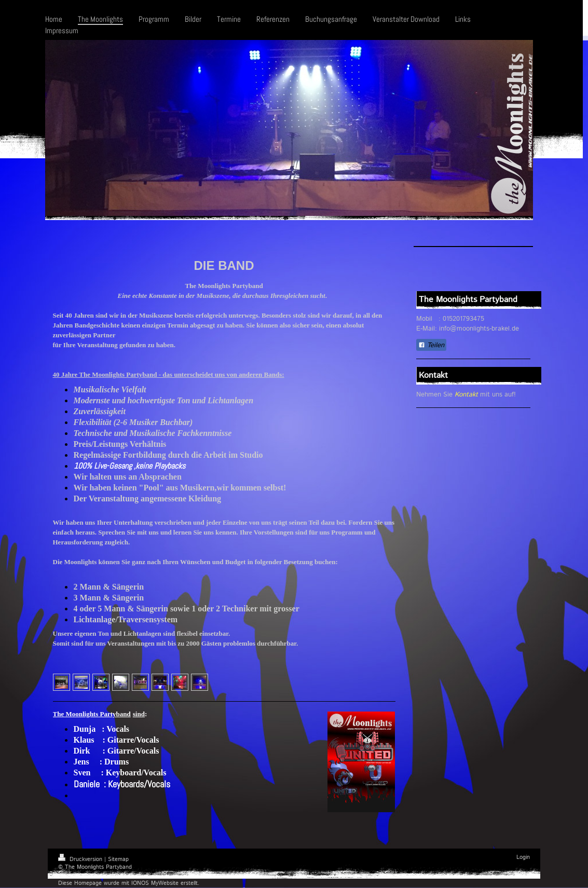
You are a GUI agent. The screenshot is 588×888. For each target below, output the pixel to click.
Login (523, 857)
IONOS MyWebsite (155, 883)
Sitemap (118, 859)
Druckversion (81, 859)
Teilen (431, 345)
